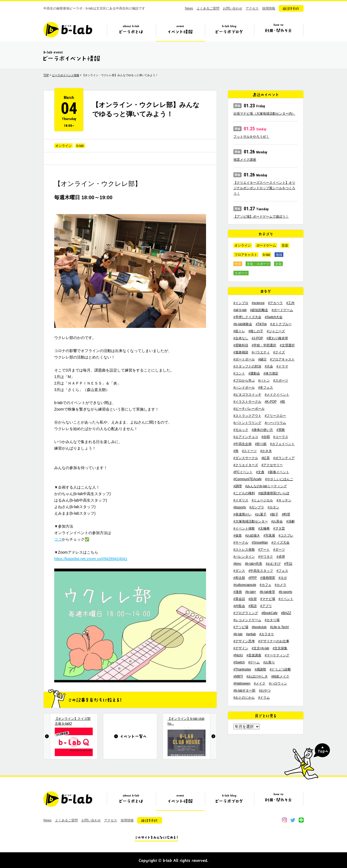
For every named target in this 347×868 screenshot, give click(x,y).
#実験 (281, 430)
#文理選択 (287, 345)
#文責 (260, 472)
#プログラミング (246, 613)
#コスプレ (286, 535)
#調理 (238, 486)
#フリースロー (275, 416)
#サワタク (266, 557)
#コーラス (281, 437)
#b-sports (285, 592)
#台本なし (241, 338)
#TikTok (261, 324)
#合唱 (266, 437)
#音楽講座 (254, 655)
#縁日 (262, 359)
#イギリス (241, 500)
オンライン (63, 146)
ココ (58, 539)
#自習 (253, 599)
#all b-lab (240, 310)
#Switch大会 (274, 317)
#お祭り (269, 662)
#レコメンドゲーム (247, 620)
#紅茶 (266, 458)
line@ (301, 820)
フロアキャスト (246, 255)
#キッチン (284, 500)
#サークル (241, 543)
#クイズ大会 (280, 543)
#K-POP (271, 402)
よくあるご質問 (208, 8)
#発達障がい (242, 514)
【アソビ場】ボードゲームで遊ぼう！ (261, 217)
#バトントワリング (247, 423)
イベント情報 (180, 32)
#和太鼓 (239, 578)
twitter (293, 820)
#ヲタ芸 (279, 528)
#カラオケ (267, 634)
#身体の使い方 (262, 430)
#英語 (253, 606)
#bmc (237, 564)
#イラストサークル (247, 402)
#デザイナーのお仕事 (274, 641)
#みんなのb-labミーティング (266, 486)
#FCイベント (243, 472)
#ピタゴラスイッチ (247, 395)
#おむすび (273, 564)
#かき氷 (266, 451)
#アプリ (266, 606)
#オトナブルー (281, 324)
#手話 (288, 564)
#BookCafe (269, 613)
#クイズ (279, 352)
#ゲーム (254, 662)
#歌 (283, 402)
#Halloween (242, 683)
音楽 (285, 246)
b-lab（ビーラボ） (68, 30)
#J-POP (257, 338)
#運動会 (254, 373)
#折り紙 (261, 444)
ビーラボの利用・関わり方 (278, 32)
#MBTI (238, 676)
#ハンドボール (244, 388)
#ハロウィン (278, 683)
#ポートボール (244, 359)
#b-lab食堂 (267, 592)
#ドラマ (282, 366)
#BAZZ (286, 613)
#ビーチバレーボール (249, 409)
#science (258, 303)
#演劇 (290, 521)
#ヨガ (283, 578)
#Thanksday (242, 669)
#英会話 (239, 599)
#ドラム (264, 698)
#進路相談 (241, 352)
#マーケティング (277, 655)
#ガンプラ (257, 507)
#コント (239, 373)
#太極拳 (264, 528)
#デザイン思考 (244, 641)
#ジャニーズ (276, 331)
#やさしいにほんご (279, 479)
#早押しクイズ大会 (247, 317)
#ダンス (239, 571)
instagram (284, 820)
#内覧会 (239, 606)
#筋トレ (239, 331)
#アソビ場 (241, 627)
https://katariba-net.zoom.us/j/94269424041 (91, 559)
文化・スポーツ (258, 264)
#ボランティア (284, 458)
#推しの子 (256, 331)
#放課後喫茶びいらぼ (274, 493)
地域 (279, 255)
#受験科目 (241, 345)
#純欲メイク (280, 676)
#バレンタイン (244, 557)
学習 (238, 264)
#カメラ (280, 585)
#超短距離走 (259, 310)
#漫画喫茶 (268, 578)
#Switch (239, 662)
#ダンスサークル (246, 458)
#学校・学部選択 (264, 345)
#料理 (286, 514)
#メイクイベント (277, 395)
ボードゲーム (266, 246)
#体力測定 (271, 373)
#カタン (273, 507)
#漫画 (238, 592)
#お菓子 (261, 514)
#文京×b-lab (260, 648)
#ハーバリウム (275, 423)
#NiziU (238, 655)
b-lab (80, 146)
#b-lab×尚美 (253, 564)
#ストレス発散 (244, 550)
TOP (46, 75)
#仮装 (238, 535)
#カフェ (266, 585)
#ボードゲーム (282, 310)
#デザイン (241, 648)
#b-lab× (250, 592)
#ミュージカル (262, 500)
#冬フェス (266, 388)
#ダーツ (279, 550)
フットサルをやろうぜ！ (251, 137)
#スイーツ (249, 451)
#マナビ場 (268, 599)
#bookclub (259, 627)
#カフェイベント (282, 444)
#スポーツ (281, 380)
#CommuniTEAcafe (248, 479)
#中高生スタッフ (261, 571)
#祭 (236, 451)
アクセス (252, 8)
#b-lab (238, 634)
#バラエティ (261, 352)
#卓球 (281, 557)
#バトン (264, 380)
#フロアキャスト (282, 359)
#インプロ (241, 303)
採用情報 (269, 8)
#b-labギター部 (244, 690)
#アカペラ (276, 303)
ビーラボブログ (229, 32)
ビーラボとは (131, 32)
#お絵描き (253, 535)
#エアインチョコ (246, 437)
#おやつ (265, 690)
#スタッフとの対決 (247, 366)
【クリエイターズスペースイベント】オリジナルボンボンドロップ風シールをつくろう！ (264, 188)
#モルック (241, 430)
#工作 (290, 303)
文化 (278, 264)
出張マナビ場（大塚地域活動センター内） (264, 114)
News (189, 8)
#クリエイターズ (246, 465)
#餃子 (274, 514)
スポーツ (241, 273)
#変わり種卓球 (277, 338)
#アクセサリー (272, 465)
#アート (264, 550)
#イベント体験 (244, 528)
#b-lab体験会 (243, 324)
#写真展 (269, 535)
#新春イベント (279, 472)
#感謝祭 (260, 669)
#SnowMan (260, 543)
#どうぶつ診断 (280, 669)
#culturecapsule (245, 585)
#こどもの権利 (244, 493)
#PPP (253, 578)
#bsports (240, 507)
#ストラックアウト (247, 416)
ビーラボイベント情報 (66, 75)
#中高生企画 (242, 444)
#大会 (269, 366)
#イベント (286, 599)
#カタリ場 (272, 620)
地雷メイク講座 (245, 160)
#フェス (282, 571)
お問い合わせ (233, 8)
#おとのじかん (244, 698)
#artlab (251, 634)
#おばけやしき (257, 676)
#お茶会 (277, 521)
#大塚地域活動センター (251, 521)
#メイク (260, 683)
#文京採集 (280, 648)
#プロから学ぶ (244, 380)
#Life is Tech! (279, 627)
